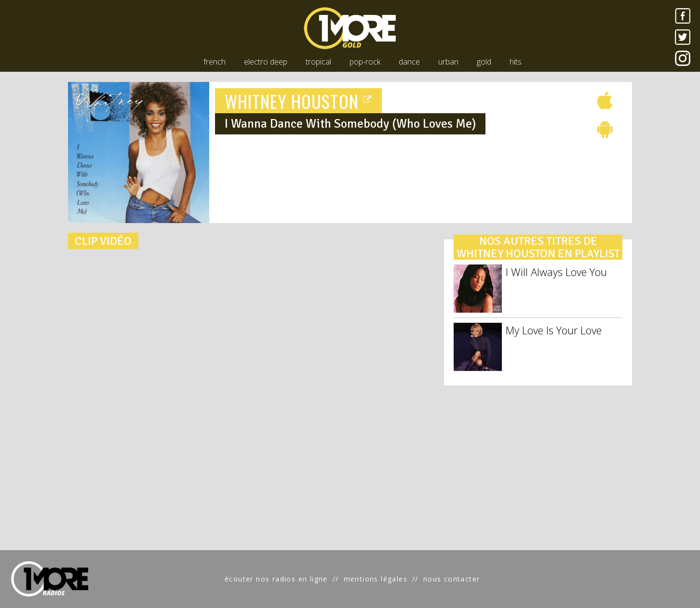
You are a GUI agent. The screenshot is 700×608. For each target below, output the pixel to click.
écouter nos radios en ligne (276, 579)
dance (409, 62)
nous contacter (452, 579)
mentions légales (376, 579)
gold (484, 62)
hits (516, 62)
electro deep (266, 62)
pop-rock (365, 62)
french (215, 62)
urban (448, 62)
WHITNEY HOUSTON (298, 101)
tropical (318, 62)
